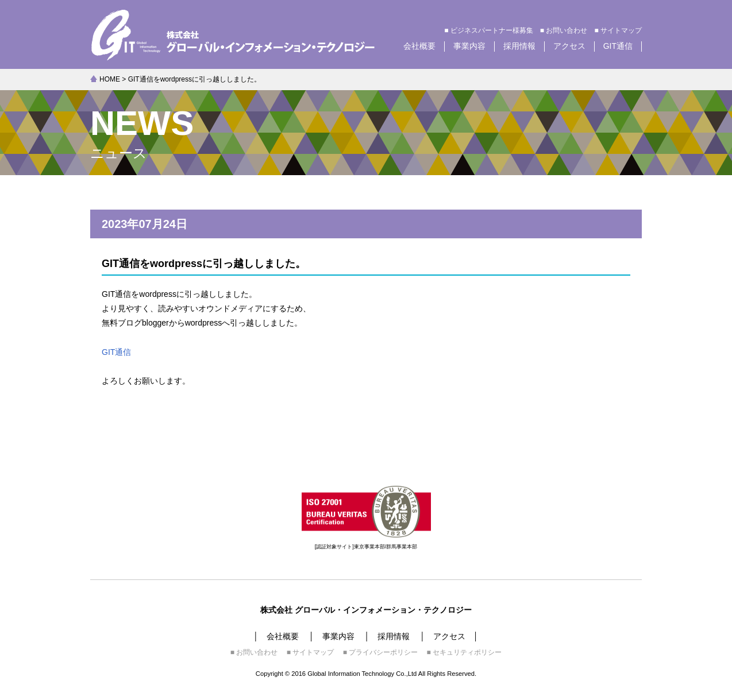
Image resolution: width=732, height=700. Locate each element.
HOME (110, 79)
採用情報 (519, 46)
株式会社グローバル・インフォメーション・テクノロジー (248, 34)
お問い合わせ (567, 30)
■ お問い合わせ (254, 652)
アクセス (569, 46)
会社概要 (419, 46)
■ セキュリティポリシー (465, 652)
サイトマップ (621, 30)
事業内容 (469, 46)
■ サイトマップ (311, 652)
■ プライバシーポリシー (381, 652)
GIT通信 (618, 46)
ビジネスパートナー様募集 (492, 30)
